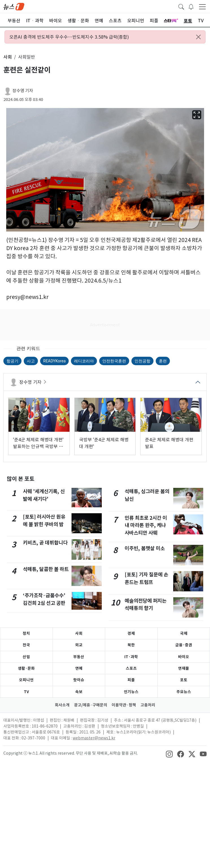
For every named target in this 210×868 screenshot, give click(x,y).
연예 (79, 668)
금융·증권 (184, 645)
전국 (26, 645)
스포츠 (131, 668)
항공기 (12, 361)
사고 (31, 361)
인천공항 (142, 361)
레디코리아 (84, 361)
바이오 (184, 657)
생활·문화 (26, 668)
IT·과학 (131, 657)
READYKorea (54, 361)
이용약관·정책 (124, 705)
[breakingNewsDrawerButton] (191, 6)
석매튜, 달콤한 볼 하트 (46, 569)
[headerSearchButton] (181, 6)
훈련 (163, 361)
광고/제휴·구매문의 (91, 705)
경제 (131, 633)
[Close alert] (198, 37)
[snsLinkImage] (169, 754)
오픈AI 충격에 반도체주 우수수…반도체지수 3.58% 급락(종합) (69, 37)
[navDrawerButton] (202, 6)
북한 (131, 645)
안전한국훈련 (114, 361)
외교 (79, 645)
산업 (26, 657)
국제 (184, 633)
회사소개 (62, 705)
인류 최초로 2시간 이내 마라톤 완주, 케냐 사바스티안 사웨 (146, 525)
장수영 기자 (23, 91)
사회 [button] (8, 57)
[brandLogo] (14, 6)
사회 (79, 633)
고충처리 (148, 705)
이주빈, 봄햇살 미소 (145, 548)
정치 (26, 633)
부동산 (79, 657)
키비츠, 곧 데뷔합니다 (45, 543)
